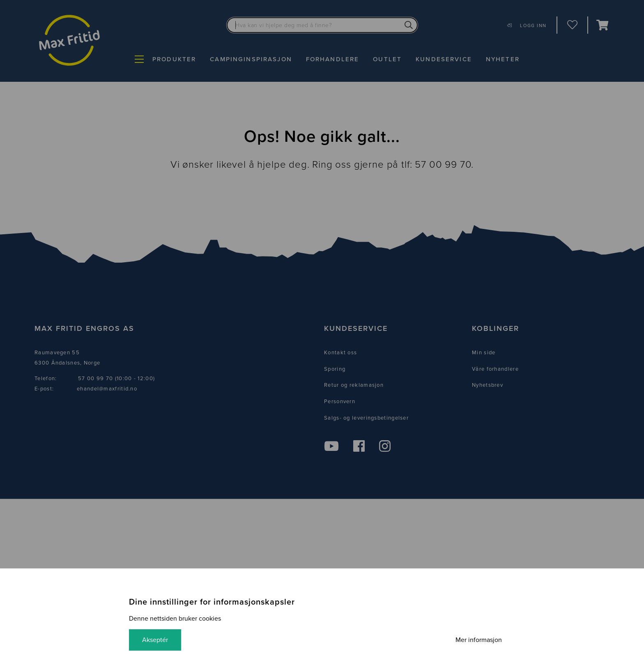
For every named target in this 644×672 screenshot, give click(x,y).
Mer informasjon (479, 640)
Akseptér (155, 640)
